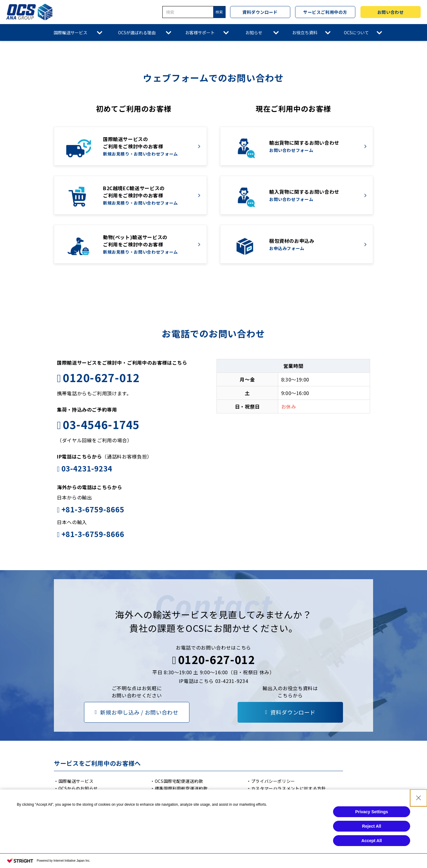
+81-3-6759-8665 (93, 509)
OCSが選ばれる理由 (137, 32)
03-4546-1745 (101, 424)
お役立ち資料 (305, 32)
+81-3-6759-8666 (93, 534)
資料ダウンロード (260, 12)
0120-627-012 (101, 377)
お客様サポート (200, 32)
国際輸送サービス (70, 32)
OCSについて (356, 32)
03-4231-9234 (87, 468)
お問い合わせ (390, 12)
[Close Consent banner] (419, 798)
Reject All (371, 826)
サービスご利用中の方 (325, 12)
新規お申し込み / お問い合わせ (139, 712)
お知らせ (254, 32)
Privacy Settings (372, 812)
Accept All (372, 841)
